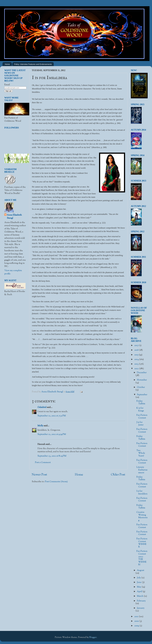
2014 (137, 359)
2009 (137, 626)
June (139, 582)
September (142, 395)
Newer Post (39, 475)
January (141, 608)
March (140, 596)
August (141, 570)
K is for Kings (140, 410)
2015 (137, 355)
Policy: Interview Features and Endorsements (33, 64)
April (140, 592)
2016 (137, 350)
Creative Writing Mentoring (142, 516)
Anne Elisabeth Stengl (14, 217)
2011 (137, 617)
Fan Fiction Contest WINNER (142, 543)
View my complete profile (13, 272)
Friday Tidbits (141, 403)
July (139, 578)
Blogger (93, 637)
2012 (137, 369)
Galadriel (42, 407)
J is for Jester (140, 424)
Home (7, 64)
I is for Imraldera (142, 493)
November (142, 380)
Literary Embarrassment (142, 470)
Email (7, 85)
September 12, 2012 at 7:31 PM (52, 416)
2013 (137, 364)
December (142, 373)
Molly (40, 426)
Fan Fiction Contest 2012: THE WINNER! (142, 558)
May (139, 587)
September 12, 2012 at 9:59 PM (52, 434)
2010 (137, 621)
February (141, 601)
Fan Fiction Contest (142, 417)
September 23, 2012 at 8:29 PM (52, 456)
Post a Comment (43, 463)
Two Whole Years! (141, 453)
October (141, 387)
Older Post (118, 475)
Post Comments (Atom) (56, 482)
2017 (137, 346)
